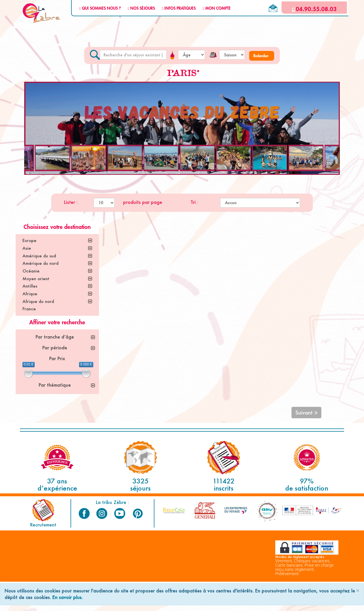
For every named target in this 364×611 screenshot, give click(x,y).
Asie (27, 248)
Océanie (31, 271)
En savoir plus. (68, 597)
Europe (29, 240)
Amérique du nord (41, 263)
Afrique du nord (38, 301)
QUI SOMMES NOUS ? (100, 9)
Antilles (30, 286)
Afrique (30, 294)
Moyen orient (36, 279)
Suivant (306, 413)
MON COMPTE (216, 9)
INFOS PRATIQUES (179, 9)
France (29, 309)
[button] (262, 56)
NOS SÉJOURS (141, 9)
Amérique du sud (39, 256)
